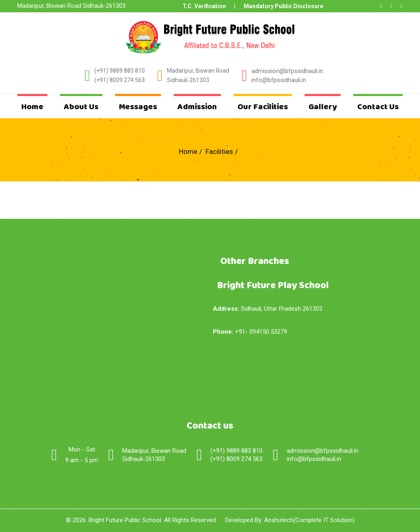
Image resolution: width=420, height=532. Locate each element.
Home (32, 107)
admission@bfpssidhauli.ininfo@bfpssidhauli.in (323, 455)
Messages (138, 107)
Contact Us (378, 107)
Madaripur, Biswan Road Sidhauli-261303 (198, 76)
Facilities (219, 151)
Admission (197, 107)
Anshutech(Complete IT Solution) (309, 520)
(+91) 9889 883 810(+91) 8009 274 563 (120, 76)
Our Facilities (263, 107)
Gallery (323, 107)
